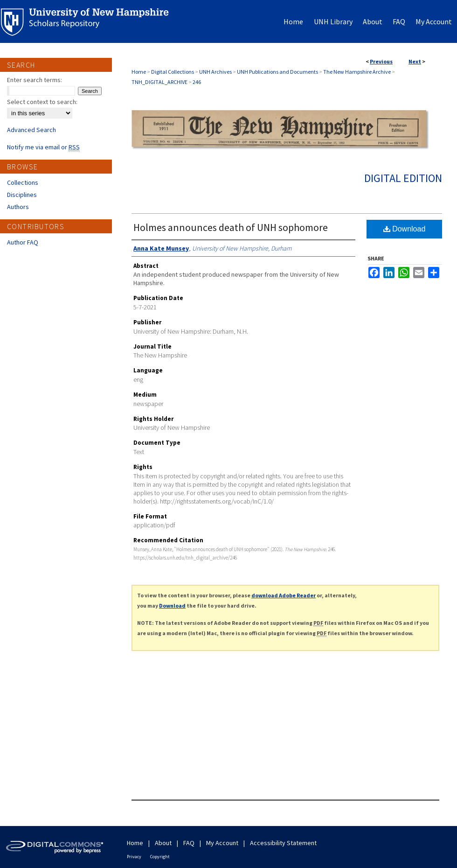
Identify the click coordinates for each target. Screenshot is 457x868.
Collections (23, 182)
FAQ (189, 843)
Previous (381, 61)
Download (405, 229)
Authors (18, 207)
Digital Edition (403, 178)
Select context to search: (42, 102)
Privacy (134, 857)
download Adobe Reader (284, 595)
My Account (222, 843)
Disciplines (22, 195)
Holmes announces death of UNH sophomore (231, 227)
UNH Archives (215, 72)
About (163, 843)
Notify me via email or (43, 147)
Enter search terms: (35, 80)
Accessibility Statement (283, 843)
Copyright (160, 857)
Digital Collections (173, 72)
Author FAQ (23, 242)
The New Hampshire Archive (357, 72)
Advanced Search (31, 130)
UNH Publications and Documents (277, 72)
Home (139, 72)
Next (415, 61)
